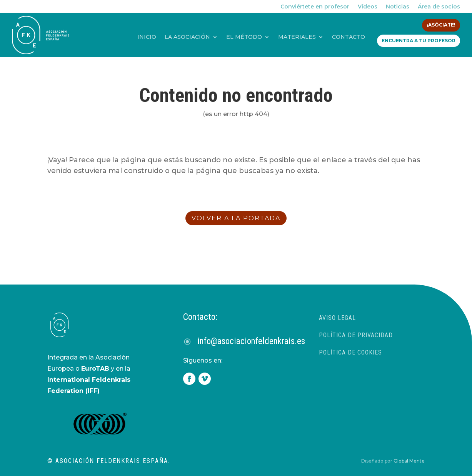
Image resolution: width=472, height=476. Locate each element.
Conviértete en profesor (315, 7)
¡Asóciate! (441, 25)
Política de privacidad (356, 335)
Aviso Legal (337, 318)
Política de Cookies (350, 352)
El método (244, 37)
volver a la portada (236, 218)
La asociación (187, 37)
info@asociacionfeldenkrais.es (251, 341)
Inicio (147, 37)
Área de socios (439, 7)
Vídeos (368, 7)
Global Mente (409, 461)
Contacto (349, 37)
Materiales (297, 37)
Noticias (398, 7)
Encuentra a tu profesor (419, 41)
